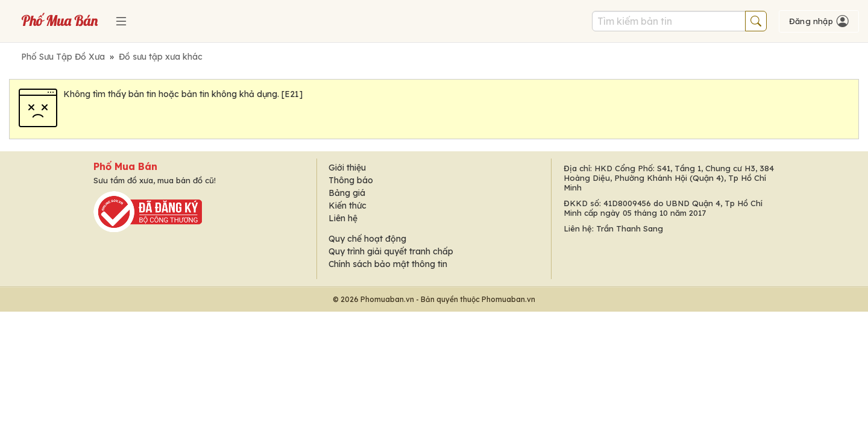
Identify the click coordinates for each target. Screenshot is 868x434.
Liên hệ (343, 218)
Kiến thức (348, 206)
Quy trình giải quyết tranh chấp (391, 251)
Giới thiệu (347, 168)
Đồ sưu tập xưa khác (161, 57)
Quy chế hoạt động (367, 239)
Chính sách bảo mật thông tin (388, 264)
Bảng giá (347, 193)
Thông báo (351, 180)
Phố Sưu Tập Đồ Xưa (63, 57)
